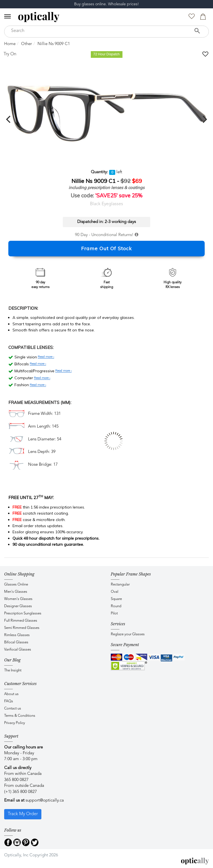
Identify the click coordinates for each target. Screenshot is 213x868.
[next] (204, 119)
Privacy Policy (15, 723)
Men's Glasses (16, 592)
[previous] (9, 119)
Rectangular (120, 585)
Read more (46, 357)
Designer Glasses (18, 606)
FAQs (9, 701)
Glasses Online (16, 585)
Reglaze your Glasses (128, 634)
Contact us (13, 709)
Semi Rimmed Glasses (22, 628)
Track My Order (23, 814)
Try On (10, 54)
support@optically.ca (45, 801)
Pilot (114, 613)
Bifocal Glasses (16, 642)
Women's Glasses (18, 599)
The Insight (13, 670)
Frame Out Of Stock (107, 248)
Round (116, 606)
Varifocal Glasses (18, 650)
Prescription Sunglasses (23, 613)
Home (10, 44)
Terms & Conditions (20, 716)
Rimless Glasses (17, 635)
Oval (115, 592)
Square (116, 599)
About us (11, 694)
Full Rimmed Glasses (21, 621)
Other (27, 44)
